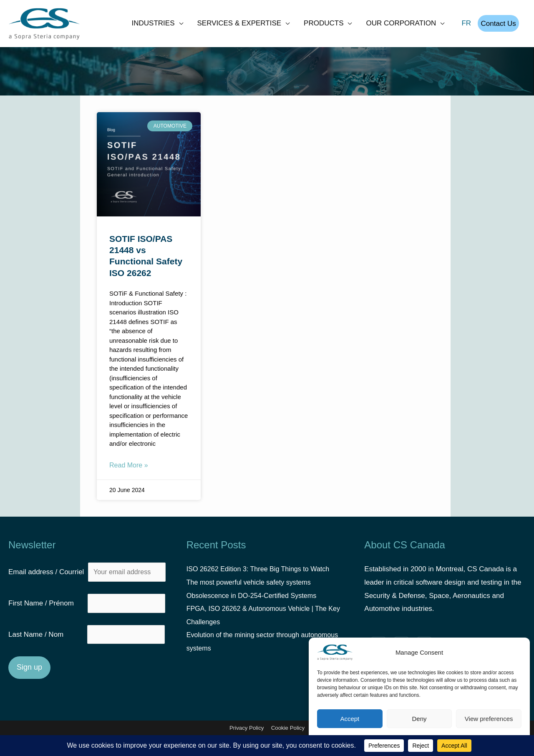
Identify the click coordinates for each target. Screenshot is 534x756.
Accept (350, 719)
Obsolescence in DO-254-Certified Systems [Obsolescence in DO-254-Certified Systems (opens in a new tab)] (255, 602)
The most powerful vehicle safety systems (252, 589)
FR (463, 26)
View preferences (489, 719)
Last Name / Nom (47, 644)
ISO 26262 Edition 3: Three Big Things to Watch (262, 576)
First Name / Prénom (47, 612)
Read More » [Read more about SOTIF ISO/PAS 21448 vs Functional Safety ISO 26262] (129, 472)
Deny (419, 719)
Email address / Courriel (88, 579)
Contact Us (497, 27)
